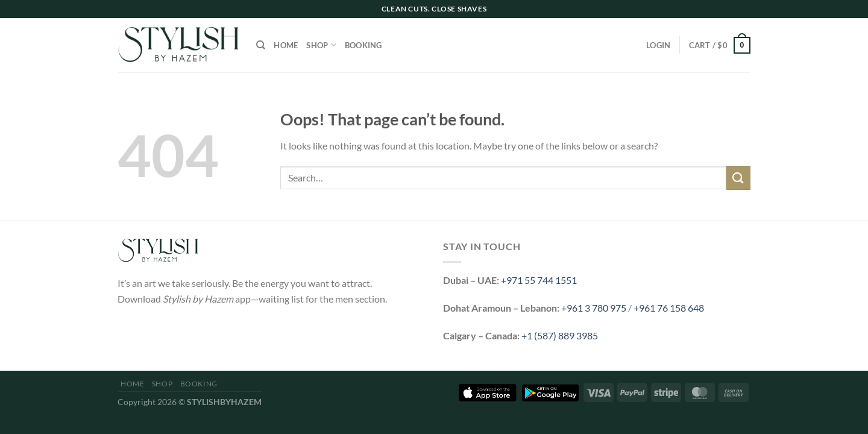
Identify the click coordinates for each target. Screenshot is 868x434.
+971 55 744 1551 (539, 280)
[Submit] (738, 178)
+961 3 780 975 (594, 308)
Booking (363, 45)
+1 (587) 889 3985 (560, 335)
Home (286, 45)
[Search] (261, 45)
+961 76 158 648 (669, 308)
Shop (321, 45)
